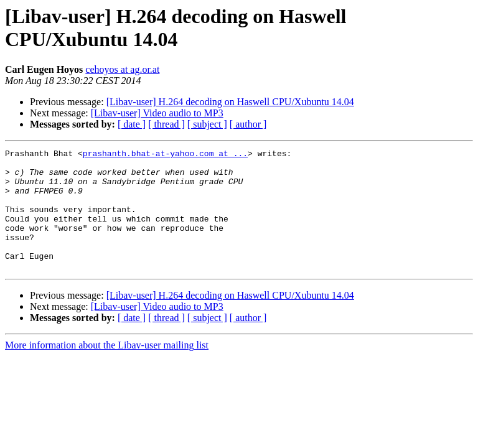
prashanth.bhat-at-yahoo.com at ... (165, 155)
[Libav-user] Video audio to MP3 (157, 113)
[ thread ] (166, 124)
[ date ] (132, 124)
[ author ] (248, 124)
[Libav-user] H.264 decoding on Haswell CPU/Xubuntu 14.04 (230, 102)
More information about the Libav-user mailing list (107, 369)
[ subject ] (207, 124)
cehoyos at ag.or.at (122, 69)
